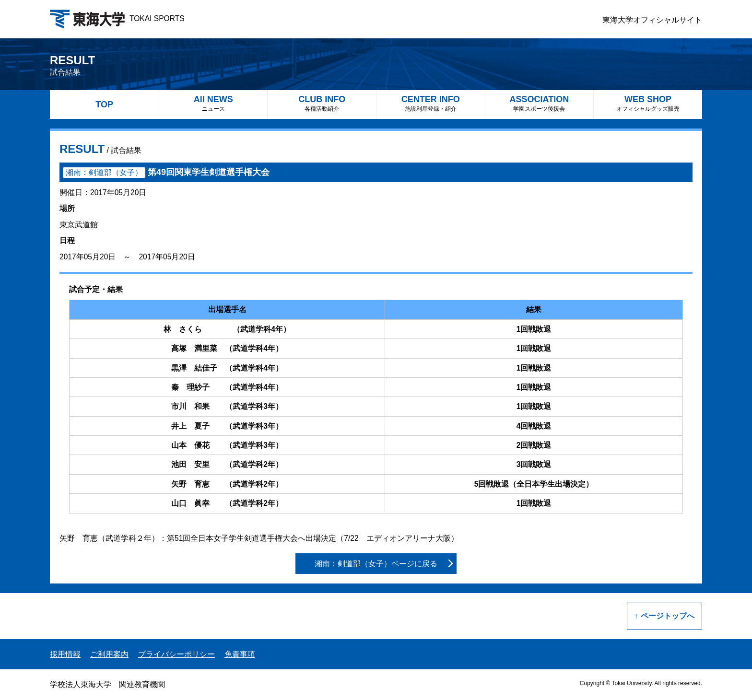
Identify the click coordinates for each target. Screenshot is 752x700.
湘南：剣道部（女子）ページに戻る (376, 564)
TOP (104, 105)
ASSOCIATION (540, 103)
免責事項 (240, 654)
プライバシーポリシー (176, 654)
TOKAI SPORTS (117, 18)
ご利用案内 (109, 654)
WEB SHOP (648, 103)
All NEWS (213, 103)
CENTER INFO (431, 103)
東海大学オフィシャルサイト (652, 20)
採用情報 (65, 654)
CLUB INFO (322, 103)
